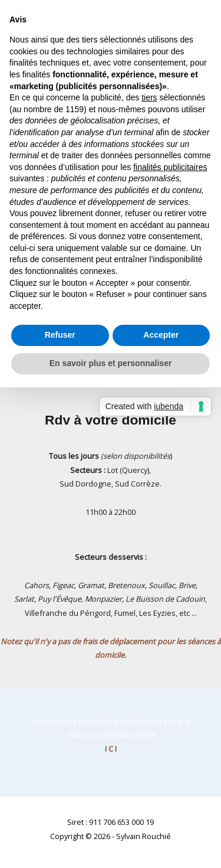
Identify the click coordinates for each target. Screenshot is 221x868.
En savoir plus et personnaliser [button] (111, 363)
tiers (149, 97)
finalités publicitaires (170, 167)
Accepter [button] (161, 335)
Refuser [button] (60, 335)
